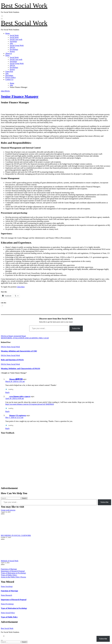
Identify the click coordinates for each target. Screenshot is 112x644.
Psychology (14, 49)
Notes (7, 55)
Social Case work (16, 39)
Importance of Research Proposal (13, 571)
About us (9, 53)
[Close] (2, 640)
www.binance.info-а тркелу (20, 396)
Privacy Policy (11, 77)
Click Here (21, 287)
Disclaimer (9, 75)
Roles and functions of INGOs (12, 360)
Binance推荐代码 (16, 379)
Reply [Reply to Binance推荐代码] (7, 392)
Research (9, 595)
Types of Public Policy (9, 575)
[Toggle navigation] (2, 19)
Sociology (13, 41)
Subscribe (76, 328)
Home (8, 33)
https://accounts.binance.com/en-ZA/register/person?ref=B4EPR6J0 (30, 404)
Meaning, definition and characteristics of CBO (19, 351)
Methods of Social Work (10, 561)
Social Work (14, 35)
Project (12, 51)
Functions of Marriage (9, 569)
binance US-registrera (18, 415)
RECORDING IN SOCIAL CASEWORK (16, 535)
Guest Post (9, 71)
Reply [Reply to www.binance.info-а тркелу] (7, 411)
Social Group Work (17, 45)
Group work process (8, 510)
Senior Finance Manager (20, 96)
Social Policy (10, 613)
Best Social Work (24, 6)
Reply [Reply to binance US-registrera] (7, 428)
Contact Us (9, 79)
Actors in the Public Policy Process (13, 577)
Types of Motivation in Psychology (13, 573)
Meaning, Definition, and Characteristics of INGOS (21, 369)
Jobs (11, 43)
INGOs (12, 47)
